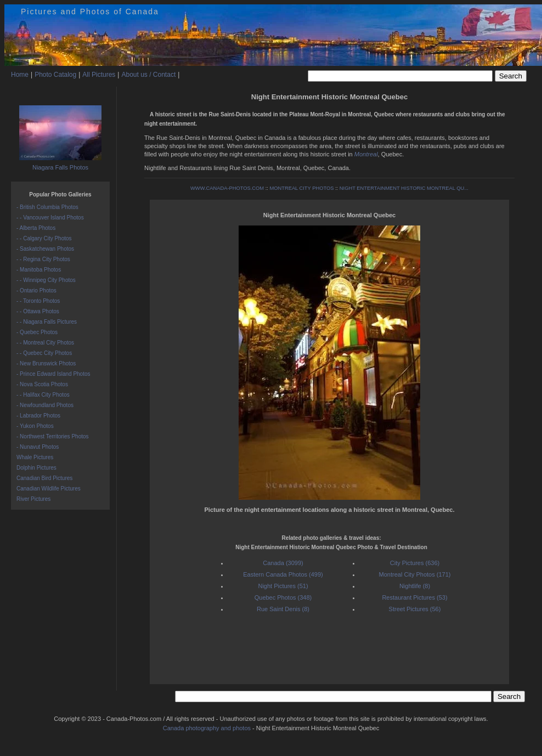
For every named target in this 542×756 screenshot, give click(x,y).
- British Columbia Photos (47, 207)
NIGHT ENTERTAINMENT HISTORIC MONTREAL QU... (404, 188)
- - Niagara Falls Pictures (47, 322)
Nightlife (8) (415, 586)
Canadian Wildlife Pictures (49, 489)
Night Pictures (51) (283, 586)
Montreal (366, 154)
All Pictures (99, 75)
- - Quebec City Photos (44, 353)
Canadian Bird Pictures (44, 478)
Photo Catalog (55, 75)
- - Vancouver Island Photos (50, 218)
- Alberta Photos (36, 228)
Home (20, 75)
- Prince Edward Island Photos (53, 374)
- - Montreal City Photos (45, 343)
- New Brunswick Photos (46, 363)
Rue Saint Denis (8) (283, 609)
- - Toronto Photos (38, 301)
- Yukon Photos (35, 426)
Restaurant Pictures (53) (414, 597)
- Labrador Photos (38, 416)
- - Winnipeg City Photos (46, 280)
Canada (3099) (283, 563)
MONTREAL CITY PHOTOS (301, 188)
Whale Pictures (35, 457)
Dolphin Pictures (36, 468)
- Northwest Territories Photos (53, 436)
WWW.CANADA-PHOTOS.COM (227, 188)
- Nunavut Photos (38, 447)
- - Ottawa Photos (38, 311)
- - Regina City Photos (43, 259)
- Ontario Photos (36, 290)
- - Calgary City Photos (44, 238)
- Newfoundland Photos (45, 405)
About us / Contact (148, 75)
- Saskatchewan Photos (45, 249)
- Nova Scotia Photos (42, 384)
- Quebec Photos (37, 332)
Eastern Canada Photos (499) (283, 574)
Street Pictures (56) (415, 609)
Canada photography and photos (207, 728)
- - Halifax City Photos (43, 395)
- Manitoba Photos (39, 270)
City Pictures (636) (415, 563)
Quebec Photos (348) (283, 597)
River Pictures (33, 499)
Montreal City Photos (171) (415, 574)
